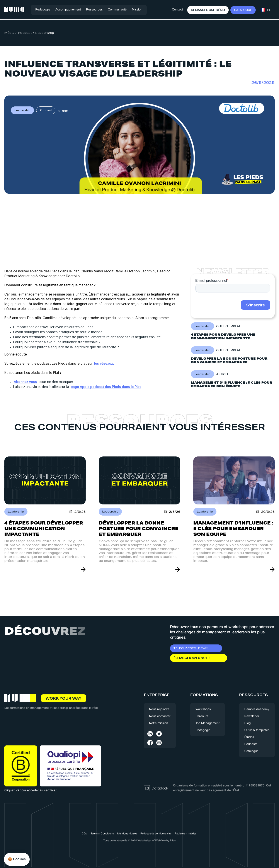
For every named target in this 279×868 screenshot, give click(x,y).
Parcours (202, 716)
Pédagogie (43, 10)
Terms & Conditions (102, 834)
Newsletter (252, 716)
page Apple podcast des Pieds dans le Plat (106, 387)
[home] (14, 10)
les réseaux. (104, 364)
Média (9, 33)
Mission (137, 10)
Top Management (208, 723)
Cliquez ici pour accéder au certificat (31, 790)
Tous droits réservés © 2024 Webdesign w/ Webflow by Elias (139, 841)
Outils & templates (257, 730)
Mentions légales (127, 834)
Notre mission (159, 723)
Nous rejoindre (159, 709)
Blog (248, 723)
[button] (68, 10)
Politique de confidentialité (156, 834)
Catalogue (251, 751)
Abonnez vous (25, 382)
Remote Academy (257, 709)
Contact (177, 10)
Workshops (203, 709)
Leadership (45, 33)
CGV (84, 834)
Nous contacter (160, 716)
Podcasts (251, 744)
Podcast (25, 33)
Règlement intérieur (186, 834)
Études (249, 737)
